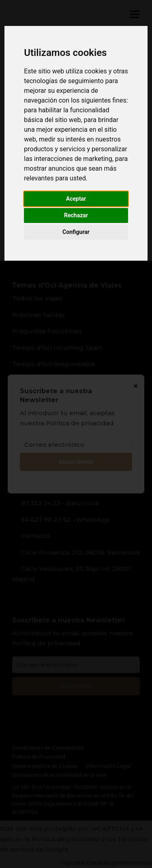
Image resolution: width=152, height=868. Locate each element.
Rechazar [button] (76, 215)
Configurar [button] (76, 232)
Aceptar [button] (76, 199)
